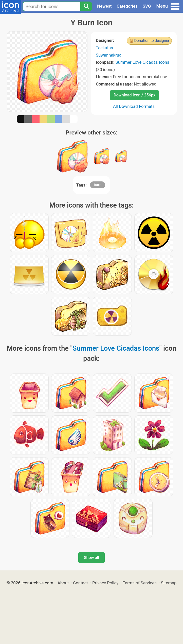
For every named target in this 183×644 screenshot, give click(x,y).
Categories (127, 6)
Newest (104, 6)
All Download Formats (134, 106)
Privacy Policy (105, 583)
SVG (147, 6)
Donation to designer (152, 41)
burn (98, 185)
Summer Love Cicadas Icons (142, 62)
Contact (80, 583)
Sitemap (169, 583)
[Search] (86, 6)
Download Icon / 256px (134, 95)
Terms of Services (140, 583)
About (63, 583)
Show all (92, 558)
